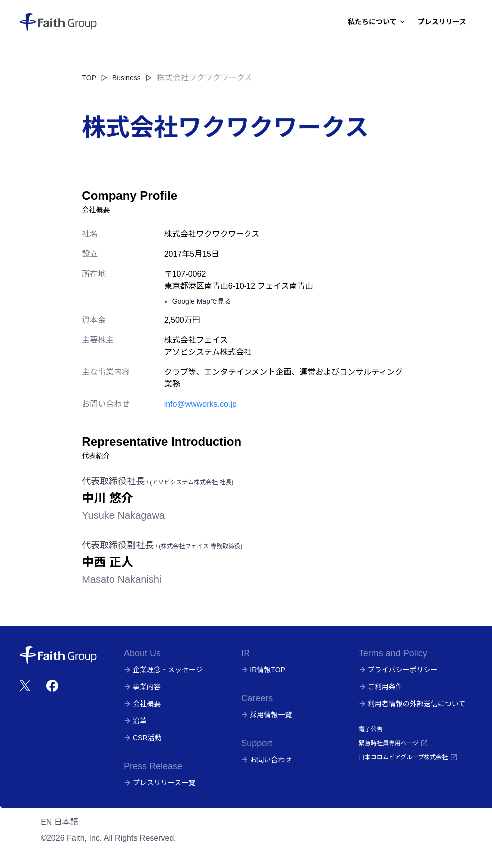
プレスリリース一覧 (159, 783)
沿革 (135, 721)
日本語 (66, 822)
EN (46, 822)
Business (132, 78)
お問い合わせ (266, 760)
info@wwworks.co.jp (200, 404)
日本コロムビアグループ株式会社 (408, 757)
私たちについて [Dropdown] (377, 22)
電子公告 (371, 729)
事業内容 (142, 687)
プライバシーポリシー (398, 670)
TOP (89, 78)
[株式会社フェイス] (58, 22)
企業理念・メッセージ (163, 670)
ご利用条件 (381, 687)
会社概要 (142, 704)
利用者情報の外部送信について (412, 704)
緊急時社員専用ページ (394, 743)
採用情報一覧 (266, 715)
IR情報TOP (263, 670)
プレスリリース (442, 22)
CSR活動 (143, 738)
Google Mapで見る (202, 301)
